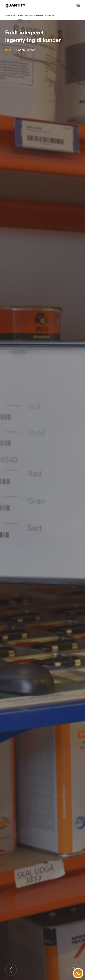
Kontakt (49, 15)
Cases (20, 15)
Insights (30, 15)
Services (10, 15)
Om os (40, 15)
